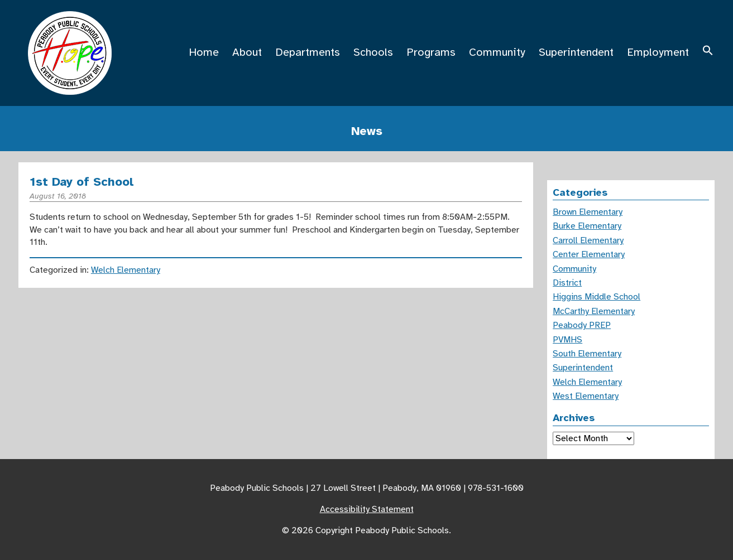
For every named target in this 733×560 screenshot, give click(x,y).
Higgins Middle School (597, 297)
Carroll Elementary (588, 240)
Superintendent (576, 52)
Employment (658, 52)
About (247, 52)
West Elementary (586, 396)
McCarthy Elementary (594, 311)
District (567, 283)
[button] (708, 52)
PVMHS (567, 340)
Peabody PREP (582, 325)
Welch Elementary (126, 270)
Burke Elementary (587, 226)
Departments (308, 52)
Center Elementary (589, 254)
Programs (431, 52)
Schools (373, 52)
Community (497, 52)
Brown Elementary (588, 212)
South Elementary (587, 354)
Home (204, 52)
